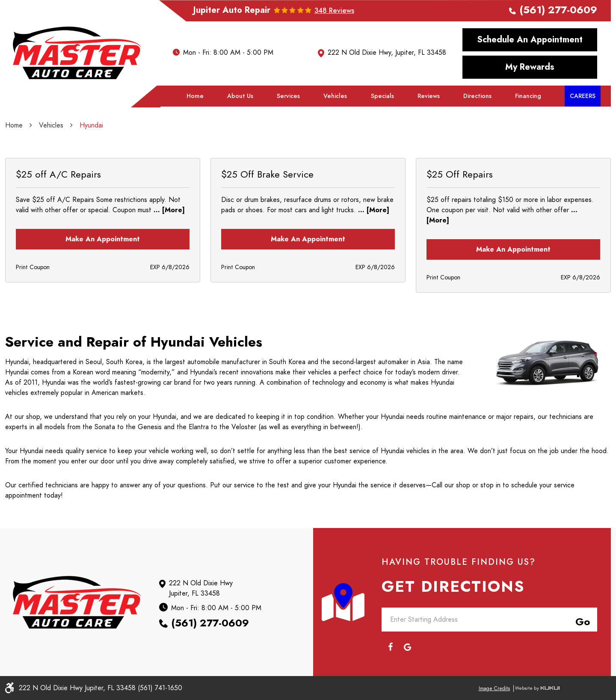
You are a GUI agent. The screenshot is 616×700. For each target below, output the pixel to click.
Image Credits (494, 688)
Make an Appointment (103, 239)
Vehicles (335, 96)
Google (407, 647)
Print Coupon (33, 267)
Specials (382, 96)
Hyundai (91, 125)
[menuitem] (195, 96)
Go (581, 620)
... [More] (168, 210)
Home (195, 96)
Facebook (390, 647)
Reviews (429, 96)
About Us (240, 96)
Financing (528, 96)
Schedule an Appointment (530, 39)
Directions (477, 96)
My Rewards (530, 67)
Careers (583, 96)
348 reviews (334, 11)
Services (288, 96)
